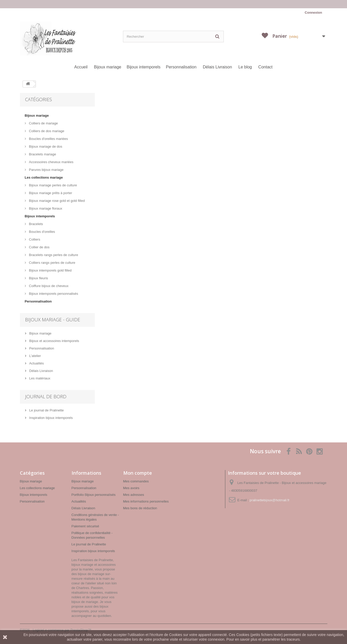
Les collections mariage (44, 177)
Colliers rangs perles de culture (52, 263)
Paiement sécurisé (85, 526)
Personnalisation (181, 67)
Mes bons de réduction (140, 508)
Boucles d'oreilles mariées (48, 139)
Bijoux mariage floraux (45, 208)
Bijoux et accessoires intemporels (54, 341)
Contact (265, 67)
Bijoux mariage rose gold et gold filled (57, 201)
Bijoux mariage (107, 67)
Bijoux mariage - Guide (53, 320)
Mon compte (138, 473)
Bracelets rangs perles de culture (53, 255)
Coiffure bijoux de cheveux (48, 286)
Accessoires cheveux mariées (51, 162)
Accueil (81, 67)
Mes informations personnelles (146, 501)
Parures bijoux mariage (46, 170)
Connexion (313, 13)
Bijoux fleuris (38, 278)
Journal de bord (46, 396)
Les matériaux (39, 378)
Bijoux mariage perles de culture (53, 185)
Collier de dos (39, 247)
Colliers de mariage (43, 123)
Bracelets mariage (42, 154)
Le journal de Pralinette (46, 410)
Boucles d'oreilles (42, 232)
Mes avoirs (131, 488)
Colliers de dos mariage (46, 131)
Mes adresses (134, 495)
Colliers (34, 239)
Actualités (36, 363)
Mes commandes (136, 481)
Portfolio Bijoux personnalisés (94, 495)
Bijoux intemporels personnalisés (53, 294)
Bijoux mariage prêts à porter (50, 193)
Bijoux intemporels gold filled (50, 270)
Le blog (245, 67)
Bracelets (36, 224)
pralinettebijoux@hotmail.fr (269, 500)
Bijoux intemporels (144, 67)
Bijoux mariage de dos (45, 146)
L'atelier (35, 356)
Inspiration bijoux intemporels (51, 418)
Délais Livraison (217, 67)
